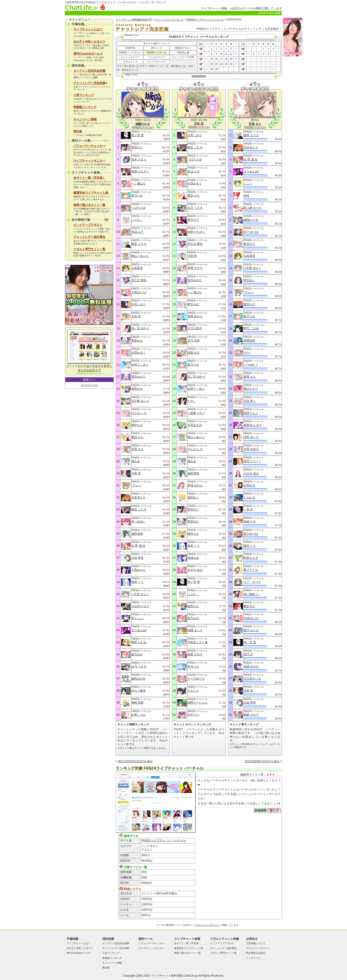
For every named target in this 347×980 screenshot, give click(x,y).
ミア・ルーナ (252, 582)
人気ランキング (84, 95)
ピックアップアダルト (88, 225)
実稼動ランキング (85, 107)
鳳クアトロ (251, 570)
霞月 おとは (251, 630)
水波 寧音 (137, 558)
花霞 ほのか (251, 667)
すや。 (192, 401)
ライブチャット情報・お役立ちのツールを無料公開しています (241, 8)
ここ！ (248, 184)
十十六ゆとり (196, 679)
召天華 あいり (140, 401)
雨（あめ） (139, 522)
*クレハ (136, 485)
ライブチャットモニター (89, 161)
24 (221, 64)
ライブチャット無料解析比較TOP (134, 20)
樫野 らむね (139, 642)
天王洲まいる (252, 679)
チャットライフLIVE (183, 57)
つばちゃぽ (139, 208)
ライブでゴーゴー (157, 62)
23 (217, 64)
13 (236, 54)
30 (217, 69)
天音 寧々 (250, 401)
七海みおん (139, 570)
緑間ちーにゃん (198, 703)
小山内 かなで (140, 606)
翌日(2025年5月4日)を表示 (262, 761)
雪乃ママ (193, 220)
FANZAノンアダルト (130, 53)
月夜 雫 (136, 473)
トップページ (253, 958)
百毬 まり (137, 449)
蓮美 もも (250, 377)
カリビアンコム (89, 385)
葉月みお (137, 654)
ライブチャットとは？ (88, 29)
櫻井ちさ (137, 425)
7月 (243, 44)
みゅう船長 (139, 691)
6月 (201, 44)
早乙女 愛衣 (139, 280)
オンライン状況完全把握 (89, 71)
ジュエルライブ (157, 57)
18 (226, 59)
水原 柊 (192, 256)
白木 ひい (194, 715)
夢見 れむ (194, 304)
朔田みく (193, 497)
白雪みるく (139, 353)
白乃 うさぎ (139, 667)
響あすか (249, 606)
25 (226, 64)
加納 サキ (250, 522)
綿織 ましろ (195, 630)
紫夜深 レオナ (253, 425)
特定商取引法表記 (256, 953)
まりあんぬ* (139, 630)
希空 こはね (251, 328)
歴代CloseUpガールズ (88, 54)
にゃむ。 (137, 220)
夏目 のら (137, 437)
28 (207, 69)
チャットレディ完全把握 (90, 83)
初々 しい (137, 618)
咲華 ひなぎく (140, 172)
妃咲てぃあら (140, 365)
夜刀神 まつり (253, 208)
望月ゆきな (139, 377)
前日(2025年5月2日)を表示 (135, 761)
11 (226, 54)
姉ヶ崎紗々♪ (252, 594)
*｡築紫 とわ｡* (196, 413)
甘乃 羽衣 (194, 341)
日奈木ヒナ (139, 497)
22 (211, 64)
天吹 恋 (136, 316)
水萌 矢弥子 (251, 449)
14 (207, 59)
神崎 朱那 (137, 703)
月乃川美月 (195, 328)
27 (236, 64)
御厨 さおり (195, 654)
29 (211, 69)
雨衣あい (249, 280)
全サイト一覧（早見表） (89, 178)
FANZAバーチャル (156, 53)
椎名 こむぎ (139, 509)
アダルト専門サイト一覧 (89, 249)
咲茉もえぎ (251, 558)
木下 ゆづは (251, 232)
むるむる (249, 497)
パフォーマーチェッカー (89, 146)
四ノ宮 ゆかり (140, 328)
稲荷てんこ (251, 413)
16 (217, 59)
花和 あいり (251, 437)
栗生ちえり (251, 389)
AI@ (247, 196)
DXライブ (157, 48)
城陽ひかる (251, 220)
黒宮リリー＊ (252, 461)
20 (236, 59)
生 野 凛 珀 (138, 546)
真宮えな (249, 244)
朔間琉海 (249, 341)
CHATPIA (130, 48)
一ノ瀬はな (139, 184)
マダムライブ (130, 62)
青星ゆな (137, 341)
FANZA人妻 (183, 53)
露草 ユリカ (139, 244)
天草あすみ (195, 425)
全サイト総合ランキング (157, 43)
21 (207, 64)
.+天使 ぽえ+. (140, 594)
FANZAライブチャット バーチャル (205, 20)
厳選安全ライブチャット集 (91, 193)
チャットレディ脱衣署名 (89, 237)
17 (221, 59)
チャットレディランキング (169, 20)
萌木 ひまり (139, 159)
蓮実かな (137, 389)
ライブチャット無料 (164, 976)
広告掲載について (256, 943)
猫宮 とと (250, 546)
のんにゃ (193, 691)
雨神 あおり (195, 316)
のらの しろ (139, 413)
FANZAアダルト (183, 48)
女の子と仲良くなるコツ (89, 42)
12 (231, 54)
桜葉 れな (194, 353)
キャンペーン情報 (85, 119)
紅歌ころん (139, 715)
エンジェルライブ (130, 57)
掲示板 (78, 131)
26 (231, 64)
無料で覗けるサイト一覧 (89, 205)
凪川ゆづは (251, 534)
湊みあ (136, 461)
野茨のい (137, 147)
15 (211, 59)
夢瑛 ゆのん (195, 485)
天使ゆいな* (139, 292)
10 (221, 54)
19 (231, 59)
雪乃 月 (248, 654)
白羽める (249, 485)
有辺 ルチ (137, 232)
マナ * (247, 353)
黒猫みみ (193, 558)
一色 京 (248, 509)
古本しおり (139, 304)
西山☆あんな (140, 256)
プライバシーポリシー (207, 925)
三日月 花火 (251, 473)
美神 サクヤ (195, 268)
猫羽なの (249, 304)
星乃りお (137, 196)
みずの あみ (195, 570)
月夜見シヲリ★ (198, 642)
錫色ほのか (139, 679)
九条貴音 (137, 268)
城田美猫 (137, 534)
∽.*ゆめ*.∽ (251, 365)
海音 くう (137, 582)
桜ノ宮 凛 (137, 135)
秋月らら (193, 667)
